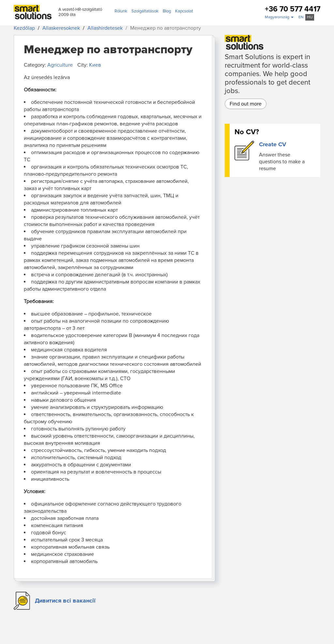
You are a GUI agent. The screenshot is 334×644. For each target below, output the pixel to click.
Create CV (273, 144)
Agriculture (60, 65)
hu (310, 17)
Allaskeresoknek (61, 28)
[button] (279, 17)
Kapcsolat (184, 11)
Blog (167, 11)
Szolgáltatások (145, 11)
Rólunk (121, 11)
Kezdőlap (24, 28)
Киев (95, 65)
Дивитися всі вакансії (65, 601)
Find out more (246, 104)
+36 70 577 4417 (293, 9)
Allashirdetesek (105, 28)
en (301, 17)
